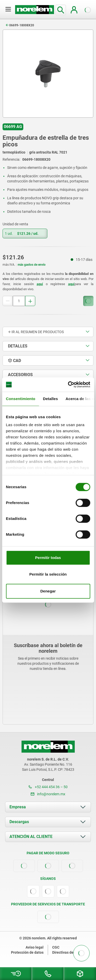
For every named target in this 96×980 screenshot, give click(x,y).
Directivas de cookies (70, 952)
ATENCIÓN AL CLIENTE (31, 837)
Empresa (18, 807)
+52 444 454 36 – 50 (48, 787)
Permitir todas (48, 558)
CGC (56, 947)
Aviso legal (35, 947)
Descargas (19, 822)
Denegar (48, 591)
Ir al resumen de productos (36, 332)
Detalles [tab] (50, 399)
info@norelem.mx (48, 794)
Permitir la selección (48, 574)
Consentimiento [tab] (21, 399)
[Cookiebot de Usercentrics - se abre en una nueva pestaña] (68, 384)
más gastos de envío (32, 265)
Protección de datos (27, 952)
